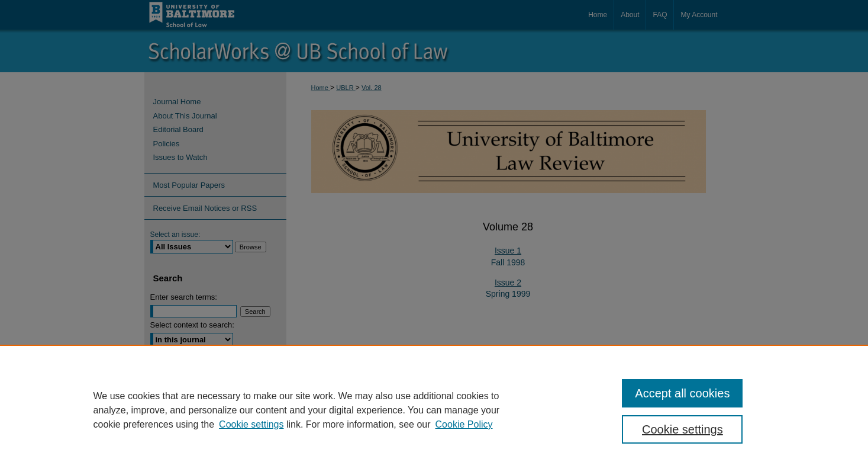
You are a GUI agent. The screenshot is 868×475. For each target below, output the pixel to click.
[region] (434, 410)
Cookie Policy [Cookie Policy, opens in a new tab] (464, 424)
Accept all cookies (682, 393)
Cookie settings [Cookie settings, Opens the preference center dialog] (683, 429)
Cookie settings (251, 424)
